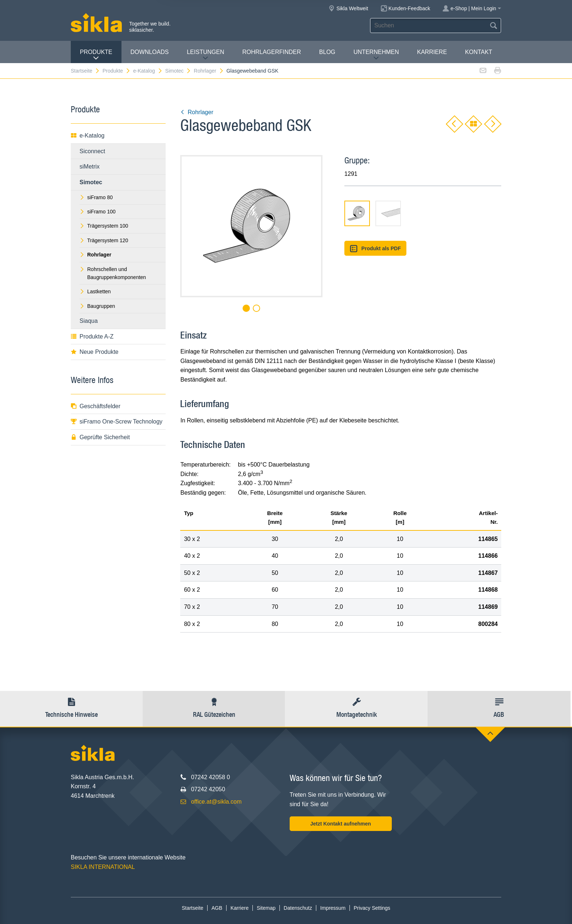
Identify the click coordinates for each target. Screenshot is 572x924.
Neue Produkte (95, 352)
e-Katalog (148, 71)
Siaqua (89, 321)
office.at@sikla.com (217, 802)
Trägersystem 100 (104, 226)
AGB (217, 908)
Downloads (150, 52)
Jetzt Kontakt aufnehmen (340, 824)
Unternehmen (376, 55)
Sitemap (266, 908)
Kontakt (479, 52)
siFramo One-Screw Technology (117, 422)
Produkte (96, 55)
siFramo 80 (96, 197)
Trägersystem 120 (104, 240)
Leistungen (205, 55)
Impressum (333, 908)
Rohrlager (209, 71)
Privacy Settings (372, 908)
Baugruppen (97, 306)
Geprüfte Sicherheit (100, 437)
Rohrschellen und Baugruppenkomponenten (113, 273)
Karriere (432, 52)
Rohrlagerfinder (272, 52)
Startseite (85, 71)
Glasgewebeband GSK (252, 71)
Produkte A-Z (92, 337)
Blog (327, 52)
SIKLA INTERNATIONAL (103, 867)
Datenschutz (298, 908)
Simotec (178, 71)
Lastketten (95, 291)
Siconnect (92, 151)
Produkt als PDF (375, 249)
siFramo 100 (98, 212)
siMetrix (90, 167)
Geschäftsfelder (96, 406)
